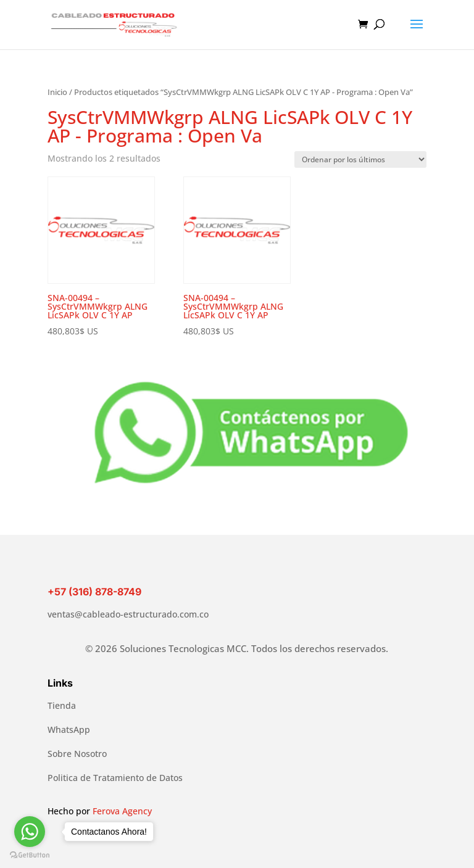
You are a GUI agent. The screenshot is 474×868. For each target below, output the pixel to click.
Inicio (57, 92)
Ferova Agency (122, 811)
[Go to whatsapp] (30, 832)
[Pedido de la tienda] (360, 159)
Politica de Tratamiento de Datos (115, 778)
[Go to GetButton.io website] (30, 855)
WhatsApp (69, 730)
